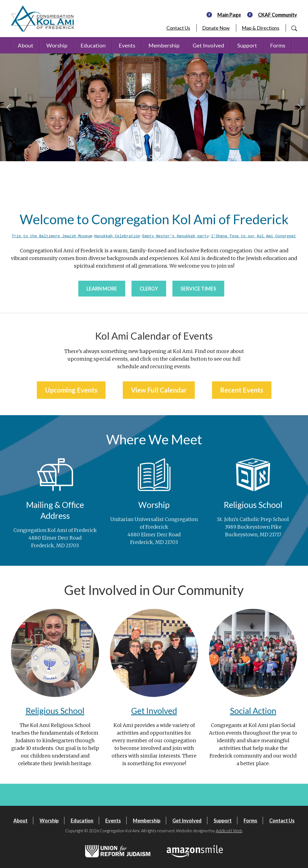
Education (93, 45)
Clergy (149, 288)
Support (247, 45)
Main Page (229, 15)
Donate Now (216, 28)
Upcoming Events (71, 390)
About (26, 45)
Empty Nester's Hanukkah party (176, 236)
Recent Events (242, 390)
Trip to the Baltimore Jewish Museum (52, 236)
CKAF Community (278, 15)
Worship (57, 45)
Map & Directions (261, 28)
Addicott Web (229, 830)
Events (127, 45)
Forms (278, 45)
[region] (154, 107)
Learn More (102, 288)
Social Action (253, 710)
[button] (8, 107)
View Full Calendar (159, 390)
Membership (164, 45)
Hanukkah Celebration (117, 236)
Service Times (198, 288)
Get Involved (208, 45)
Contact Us (178, 28)
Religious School (55, 710)
